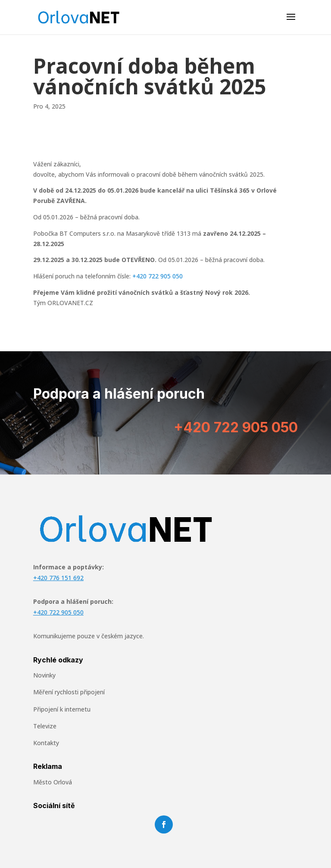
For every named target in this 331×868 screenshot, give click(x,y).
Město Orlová (53, 782)
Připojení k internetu (62, 709)
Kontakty (46, 743)
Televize (45, 726)
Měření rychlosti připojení (69, 692)
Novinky (44, 675)
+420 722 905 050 (158, 276)
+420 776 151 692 (58, 578)
